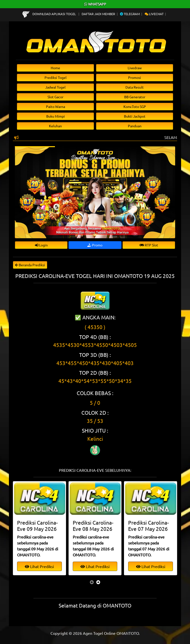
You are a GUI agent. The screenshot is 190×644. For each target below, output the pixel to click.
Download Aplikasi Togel (49, 14)
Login (41, 245)
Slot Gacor (55, 97)
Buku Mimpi (56, 116)
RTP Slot (149, 245)
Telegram (130, 14)
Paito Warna (56, 106)
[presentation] (92, 582)
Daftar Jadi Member (98, 14)
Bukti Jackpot (135, 116)
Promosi (135, 77)
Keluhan (55, 126)
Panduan (135, 126)
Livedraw (135, 68)
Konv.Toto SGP (135, 106)
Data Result (135, 87)
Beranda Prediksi (30, 265)
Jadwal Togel (55, 87)
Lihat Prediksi (39, 566)
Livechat (154, 14)
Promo (95, 245)
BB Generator (135, 97)
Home (55, 68)
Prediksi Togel (56, 77)
